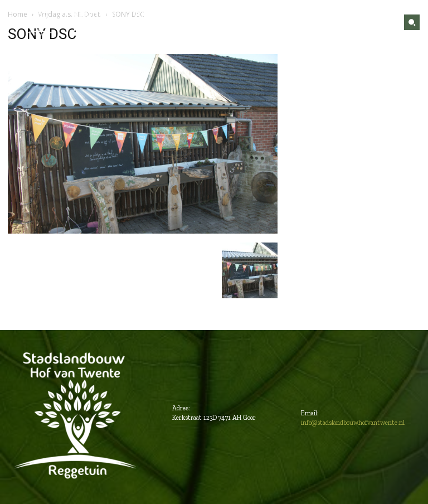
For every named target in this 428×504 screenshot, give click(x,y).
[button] (412, 22)
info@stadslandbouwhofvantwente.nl (353, 423)
